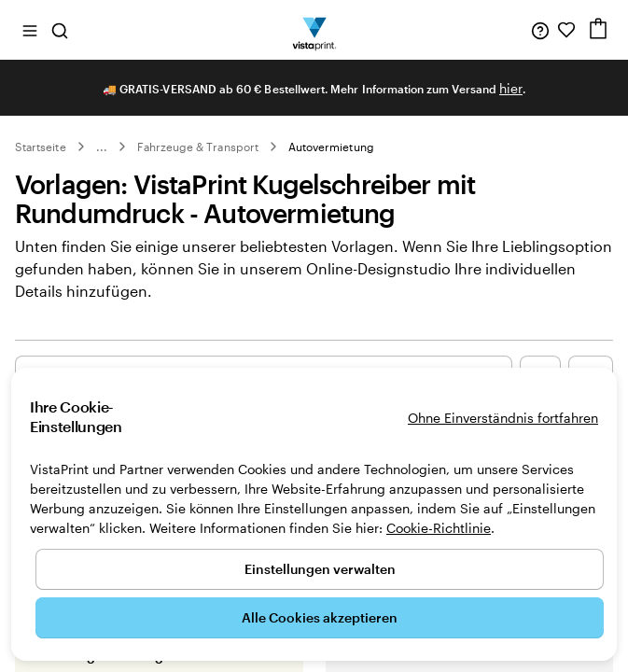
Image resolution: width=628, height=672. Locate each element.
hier (511, 88)
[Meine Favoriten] (566, 30)
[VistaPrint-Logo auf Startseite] (314, 30)
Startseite (41, 147)
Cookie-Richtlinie (439, 528)
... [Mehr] (102, 147)
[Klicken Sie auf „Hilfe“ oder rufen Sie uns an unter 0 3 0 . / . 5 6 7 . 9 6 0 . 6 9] (540, 30)
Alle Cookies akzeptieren (320, 617)
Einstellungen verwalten (320, 569)
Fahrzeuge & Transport (198, 147)
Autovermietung (331, 147)
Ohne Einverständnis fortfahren (503, 418)
